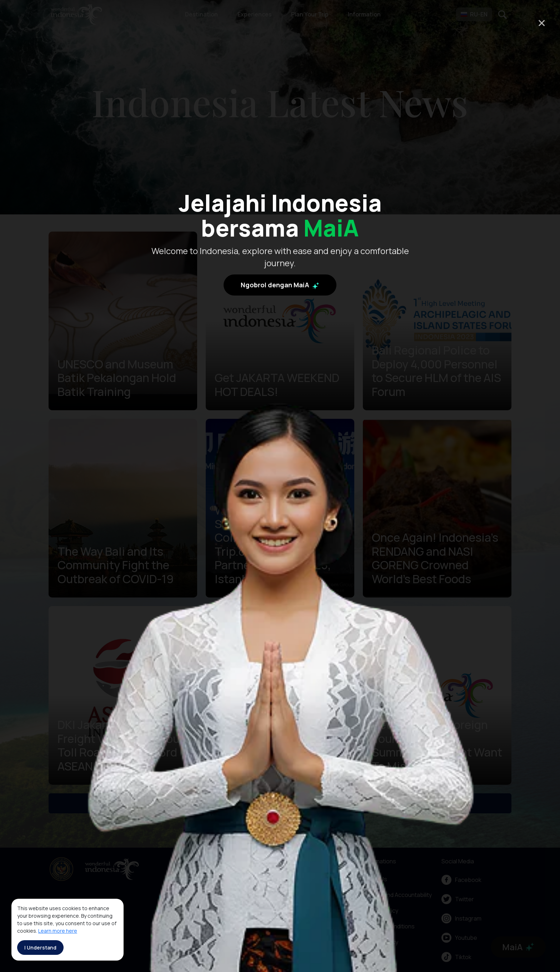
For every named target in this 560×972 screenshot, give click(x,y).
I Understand (40, 948)
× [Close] (542, 23)
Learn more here (58, 931)
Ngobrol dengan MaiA (280, 285)
